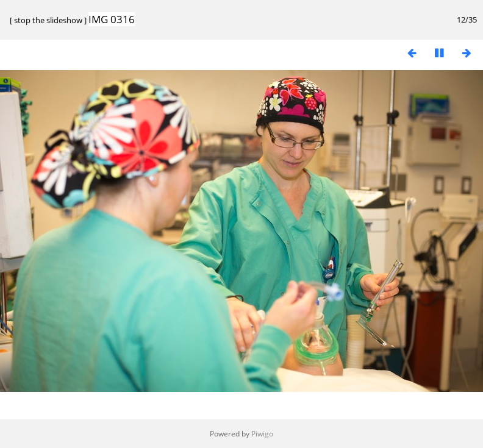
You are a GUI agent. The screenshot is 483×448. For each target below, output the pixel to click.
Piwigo (262, 434)
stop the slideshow (48, 20)
